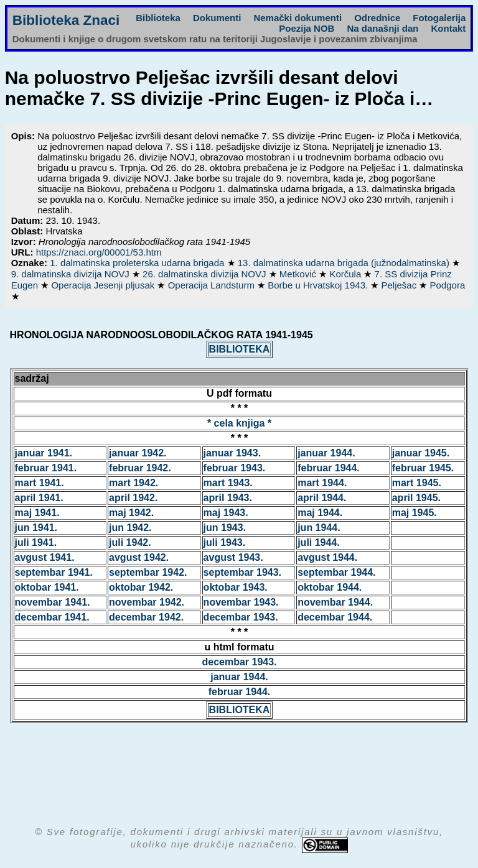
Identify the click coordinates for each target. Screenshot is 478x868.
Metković (299, 274)
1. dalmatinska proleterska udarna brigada (138, 263)
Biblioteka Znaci (66, 20)
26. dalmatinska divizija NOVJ (206, 274)
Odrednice (377, 18)
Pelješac (401, 285)
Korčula (346, 274)
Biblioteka (158, 18)
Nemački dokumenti (298, 18)
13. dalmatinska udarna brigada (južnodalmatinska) (345, 263)
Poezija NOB (307, 28)
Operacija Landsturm (213, 285)
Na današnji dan (382, 28)
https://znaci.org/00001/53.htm (99, 252)
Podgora (448, 285)
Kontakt (448, 28)
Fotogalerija (439, 18)
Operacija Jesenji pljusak (104, 285)
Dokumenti (217, 18)
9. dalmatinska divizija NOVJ (72, 274)
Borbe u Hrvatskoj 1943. (319, 285)
